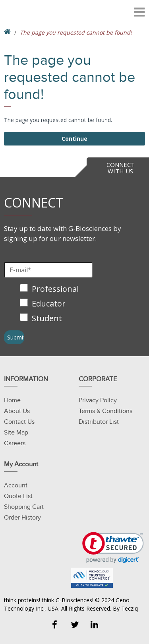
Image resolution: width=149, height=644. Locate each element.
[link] (113, 548)
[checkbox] (50, 304)
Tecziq (130, 608)
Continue (74, 139)
